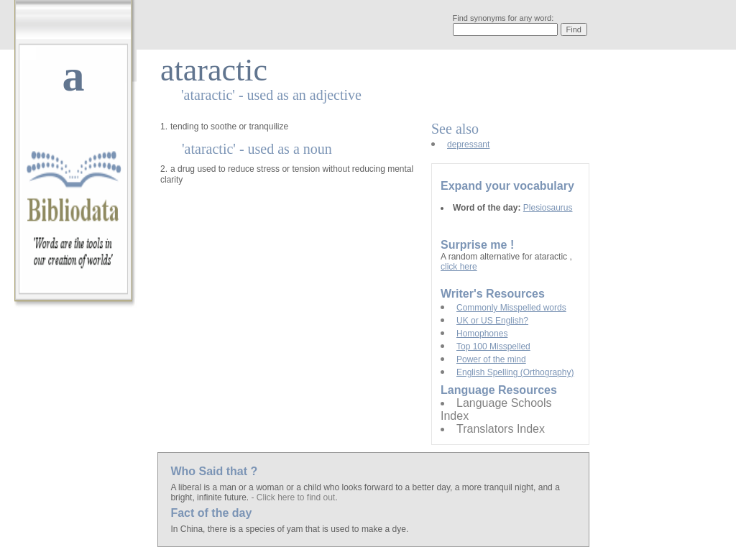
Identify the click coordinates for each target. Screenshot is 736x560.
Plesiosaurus (548, 208)
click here (459, 267)
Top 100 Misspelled (493, 346)
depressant (468, 144)
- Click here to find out (293, 497)
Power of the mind (491, 359)
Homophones (482, 334)
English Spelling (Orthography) (515, 372)
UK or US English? (492, 321)
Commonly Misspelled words (511, 308)
